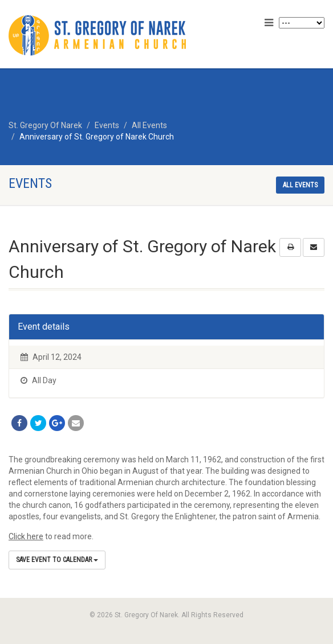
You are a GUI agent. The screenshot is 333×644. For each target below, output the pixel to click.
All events (300, 185)
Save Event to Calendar (57, 560)
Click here (26, 536)
